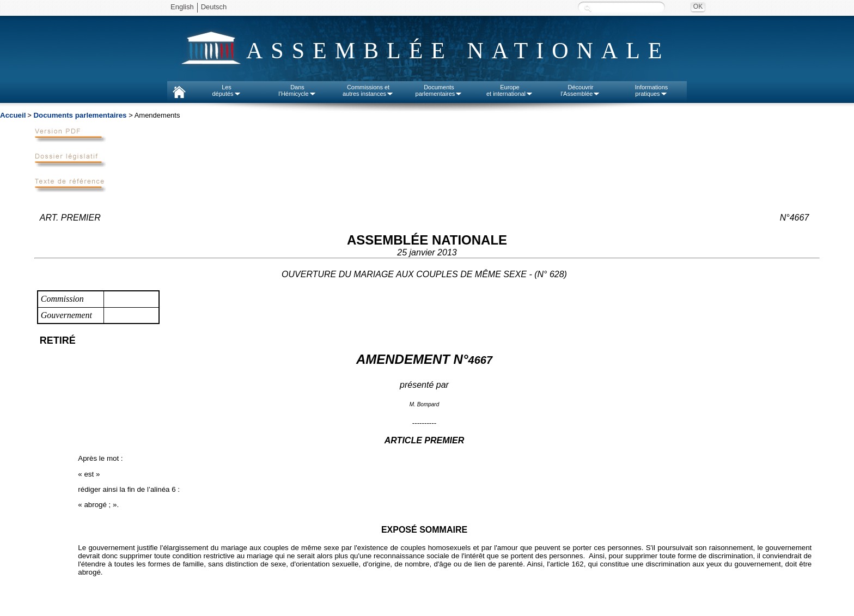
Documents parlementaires (80, 115)
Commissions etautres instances (368, 90)
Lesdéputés (226, 90)
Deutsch (214, 7)
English (182, 7)
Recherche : (588, 8)
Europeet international (510, 90)
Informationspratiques (652, 90)
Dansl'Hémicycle (297, 90)
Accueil (13, 115)
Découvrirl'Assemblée (581, 90)
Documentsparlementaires (439, 90)
